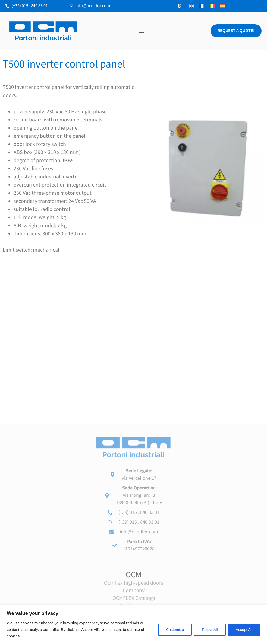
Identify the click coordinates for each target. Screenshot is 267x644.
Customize (175, 630)
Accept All (244, 630)
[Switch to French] (202, 6)
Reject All (210, 630)
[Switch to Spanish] (222, 6)
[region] (133, 625)
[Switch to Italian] (212, 6)
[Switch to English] (191, 6)
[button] (141, 32)
